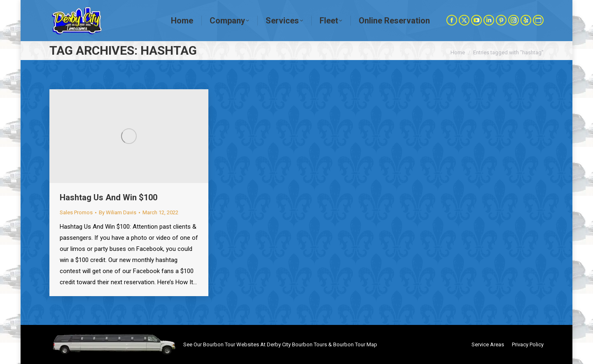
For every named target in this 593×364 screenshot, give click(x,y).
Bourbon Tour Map (355, 344)
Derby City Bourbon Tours (297, 344)
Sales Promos (76, 212)
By (118, 212)
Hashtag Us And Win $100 (109, 197)
